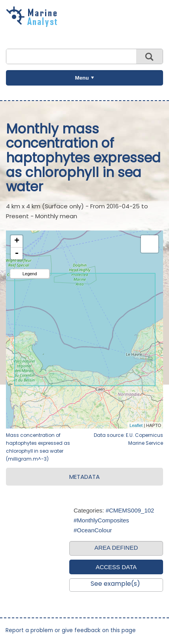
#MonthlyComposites (101, 520)
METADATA (84, 477)
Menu (82, 78)
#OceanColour (93, 530)
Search (149, 56)
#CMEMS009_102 (130, 510)
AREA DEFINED (116, 548)
